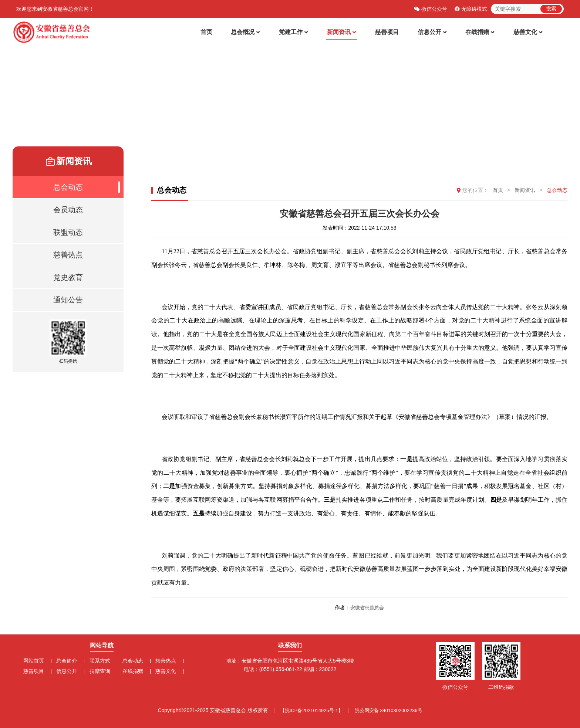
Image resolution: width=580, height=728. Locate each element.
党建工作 (301, 32)
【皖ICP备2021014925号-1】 (312, 710)
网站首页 (36, 661)
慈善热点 (163, 661)
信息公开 (436, 32)
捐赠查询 (100, 671)
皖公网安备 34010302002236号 (389, 710)
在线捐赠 (482, 32)
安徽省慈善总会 (367, 609)
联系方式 (100, 661)
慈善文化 (529, 32)
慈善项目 (392, 32)
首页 (217, 32)
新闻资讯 (348, 32)
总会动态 (557, 191)
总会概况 (255, 32)
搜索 (551, 9)
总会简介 (68, 661)
